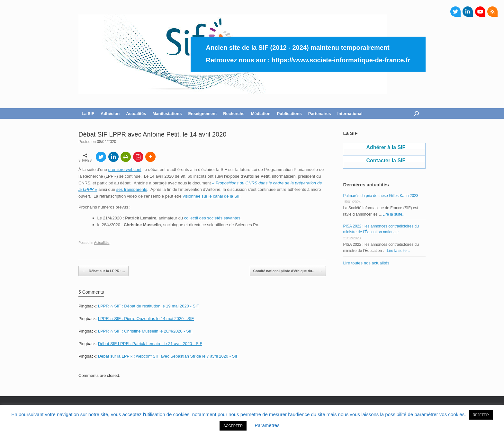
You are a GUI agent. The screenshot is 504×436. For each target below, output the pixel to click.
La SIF (88, 114)
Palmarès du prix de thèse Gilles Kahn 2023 (381, 196)
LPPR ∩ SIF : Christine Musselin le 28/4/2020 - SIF (145, 331)
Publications (289, 114)
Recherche (234, 114)
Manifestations (167, 114)
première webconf (125, 169)
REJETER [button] (481, 415)
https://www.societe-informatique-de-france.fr (341, 60)
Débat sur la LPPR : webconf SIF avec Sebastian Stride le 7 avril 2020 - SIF (168, 356)
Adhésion (110, 114)
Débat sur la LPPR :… (104, 271)
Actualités (136, 114)
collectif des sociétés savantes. (213, 218)
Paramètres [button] (267, 425)
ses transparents (132, 189)
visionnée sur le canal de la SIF (211, 196)
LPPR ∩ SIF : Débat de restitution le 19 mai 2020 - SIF (149, 306)
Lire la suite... (394, 214)
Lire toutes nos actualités (366, 263)
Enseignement (202, 114)
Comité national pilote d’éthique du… (288, 271)
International (350, 114)
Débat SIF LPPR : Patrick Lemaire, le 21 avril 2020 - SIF (150, 344)
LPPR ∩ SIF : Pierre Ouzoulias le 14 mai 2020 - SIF (146, 319)
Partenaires (320, 114)
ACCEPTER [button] (233, 426)
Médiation (261, 114)
